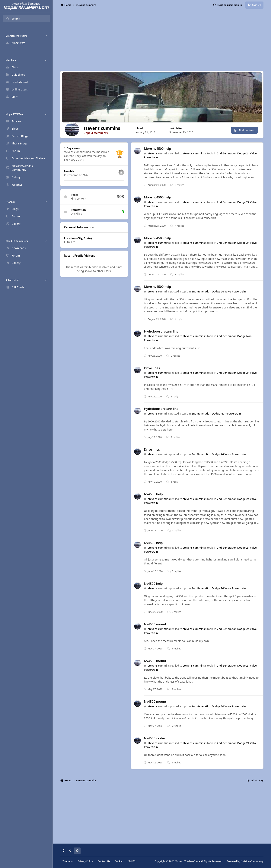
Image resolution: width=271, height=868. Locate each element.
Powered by (245, 861)
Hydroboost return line (161, 331)
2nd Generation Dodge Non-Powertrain (216, 413)
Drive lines (152, 368)
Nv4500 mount (155, 624)
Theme (68, 861)
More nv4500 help (158, 149)
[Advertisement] (162, 40)
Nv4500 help (153, 494)
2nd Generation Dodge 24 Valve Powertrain (219, 291)
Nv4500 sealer (155, 738)
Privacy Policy (85, 861)
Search (13, 19)
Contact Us (104, 861)
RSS (132, 861)
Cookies (119, 861)
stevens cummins (159, 153)
